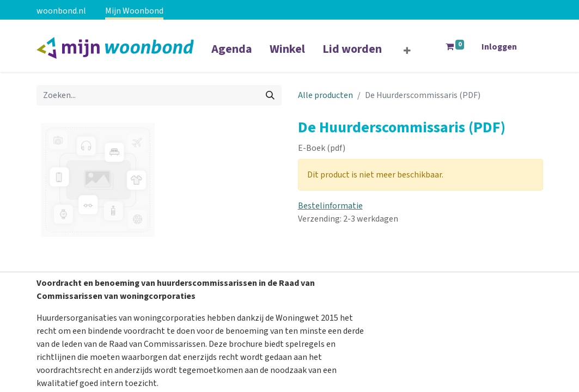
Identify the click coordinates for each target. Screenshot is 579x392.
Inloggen (499, 47)
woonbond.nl (61, 11)
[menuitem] (232, 56)
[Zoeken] (270, 95)
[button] (407, 51)
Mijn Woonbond (134, 11)
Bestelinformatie (330, 206)
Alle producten (325, 95)
